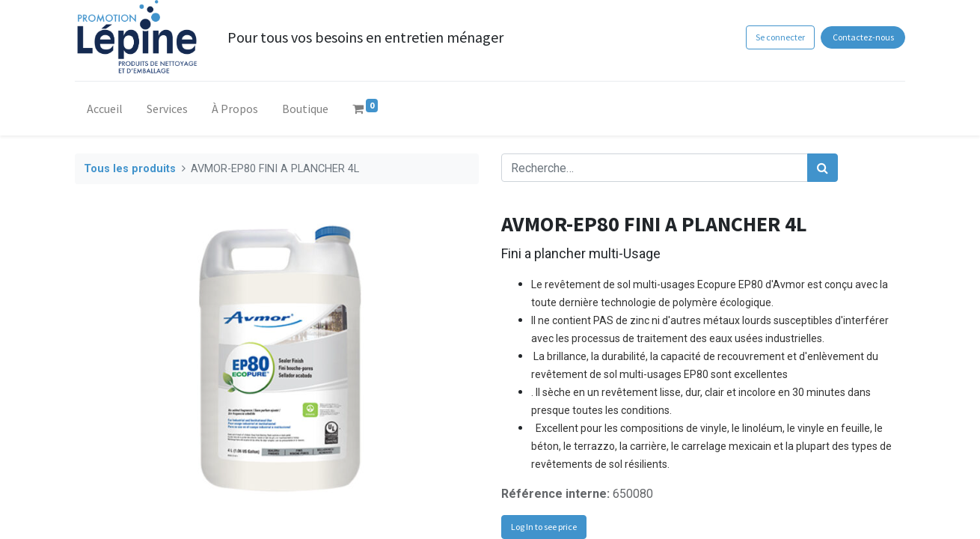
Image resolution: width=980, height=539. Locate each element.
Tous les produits (130, 169)
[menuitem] (105, 112)
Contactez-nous (863, 37)
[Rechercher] (823, 168)
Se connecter (780, 37)
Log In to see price (544, 527)
